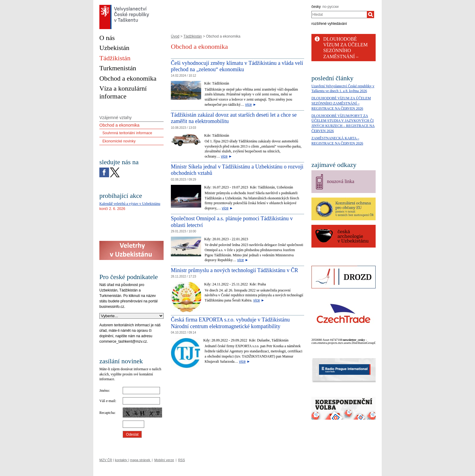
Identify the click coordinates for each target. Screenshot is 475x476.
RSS (182, 460)
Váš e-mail (107, 401)
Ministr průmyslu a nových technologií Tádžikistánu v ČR (234, 270)
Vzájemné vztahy (116, 118)
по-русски (331, 7)
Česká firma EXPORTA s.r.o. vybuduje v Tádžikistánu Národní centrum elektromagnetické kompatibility (230, 323)
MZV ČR (106, 460)
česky (316, 7)
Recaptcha (107, 413)
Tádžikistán (193, 36)
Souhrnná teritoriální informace (127, 133)
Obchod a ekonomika (119, 125)
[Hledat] (370, 15)
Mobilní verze (164, 460)
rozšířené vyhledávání (329, 24)
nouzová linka (340, 181)
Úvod (175, 36)
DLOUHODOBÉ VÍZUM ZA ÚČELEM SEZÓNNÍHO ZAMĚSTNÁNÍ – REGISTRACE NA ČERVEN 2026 (341, 103)
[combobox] (339, 15)
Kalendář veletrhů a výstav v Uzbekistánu (130, 204)
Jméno (104, 391)
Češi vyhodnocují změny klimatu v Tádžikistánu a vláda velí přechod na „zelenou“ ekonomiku (237, 66)
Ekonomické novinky (119, 141)
